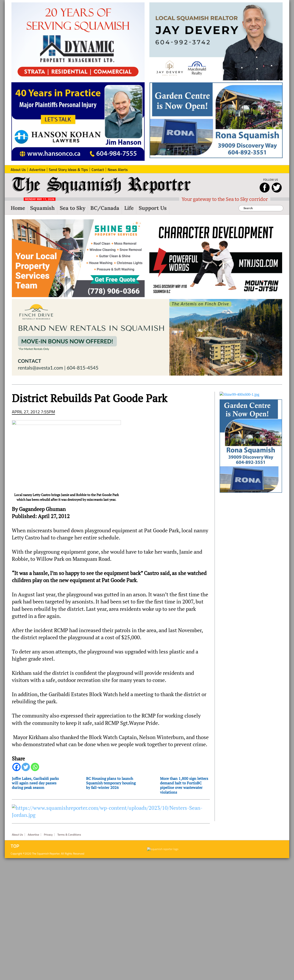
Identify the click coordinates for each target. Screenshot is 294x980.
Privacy (48, 835)
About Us (17, 835)
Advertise (33, 835)
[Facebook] (16, 767)
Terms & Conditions (69, 835)
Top (15, 846)
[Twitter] (26, 767)
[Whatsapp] (35, 767)
